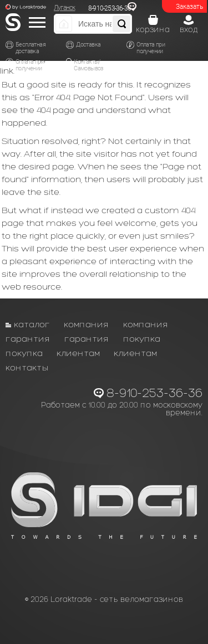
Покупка (142, 339)
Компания (87, 324)
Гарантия (28, 339)
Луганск (64, 8)
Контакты (27, 367)
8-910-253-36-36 (110, 8)
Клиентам (78, 353)
